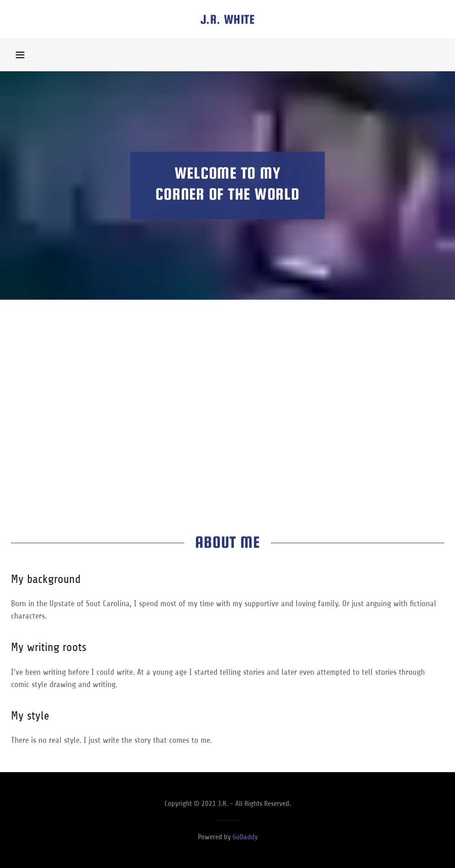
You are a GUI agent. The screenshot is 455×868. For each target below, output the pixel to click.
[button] (20, 55)
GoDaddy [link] (245, 837)
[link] (227, 21)
